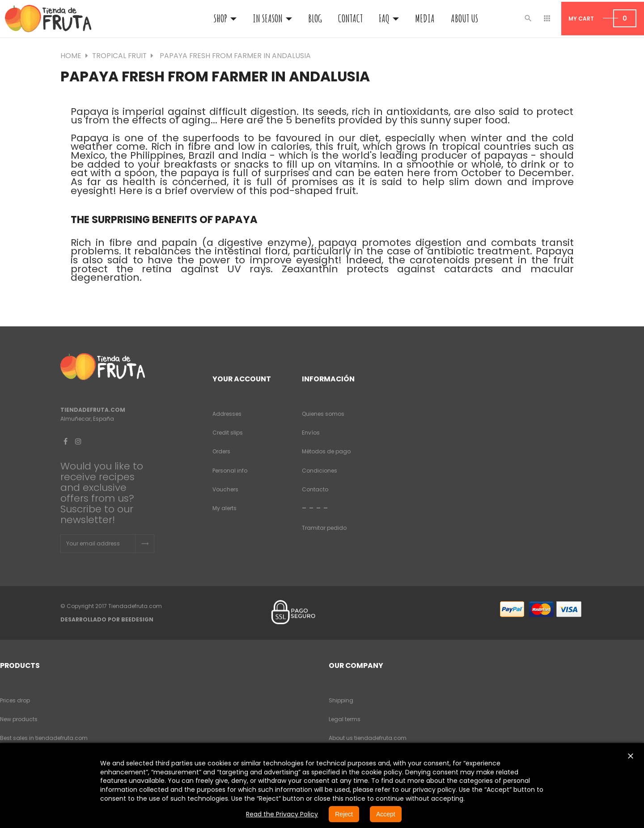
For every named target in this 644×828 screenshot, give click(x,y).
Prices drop (15, 700)
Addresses (227, 414)
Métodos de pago (326, 451)
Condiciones (320, 471)
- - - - (315, 508)
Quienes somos (323, 414)
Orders (221, 451)
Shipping (341, 700)
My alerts (225, 508)
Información (328, 379)
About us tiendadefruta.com (368, 738)
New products (19, 719)
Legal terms (345, 719)
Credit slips (228, 433)
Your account (242, 379)
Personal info (230, 471)
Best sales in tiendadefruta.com (44, 738)
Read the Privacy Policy (282, 814)
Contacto (315, 489)
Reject (344, 814)
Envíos (311, 433)
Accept (386, 814)
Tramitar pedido (324, 528)
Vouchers (225, 489)
